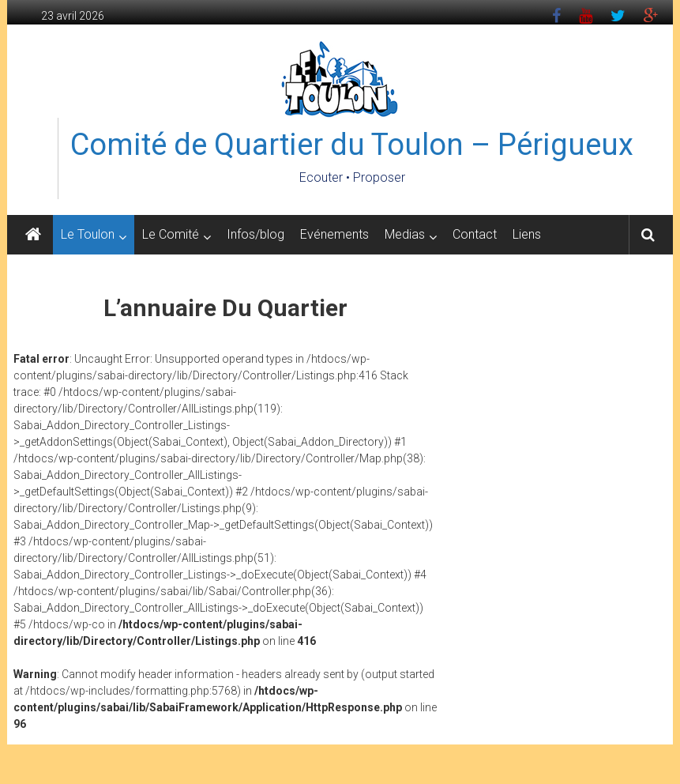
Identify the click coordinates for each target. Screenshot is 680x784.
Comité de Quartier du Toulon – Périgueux (352, 145)
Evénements (334, 234)
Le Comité (171, 234)
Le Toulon (88, 234)
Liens (527, 234)
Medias (405, 234)
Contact (475, 234)
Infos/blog (255, 234)
